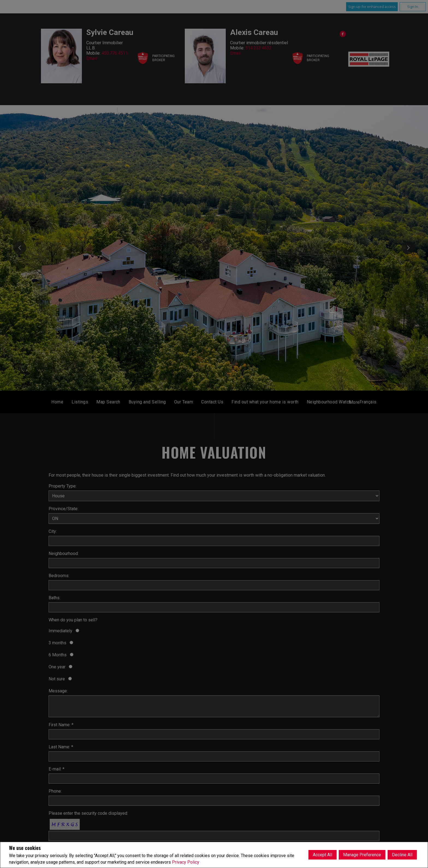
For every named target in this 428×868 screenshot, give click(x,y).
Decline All (402, 855)
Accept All (323, 855)
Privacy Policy (186, 862)
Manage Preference (362, 855)
